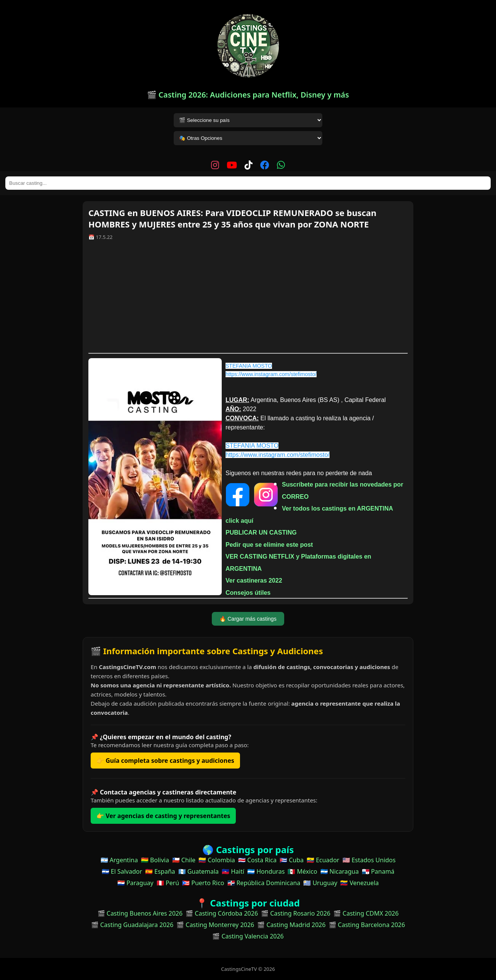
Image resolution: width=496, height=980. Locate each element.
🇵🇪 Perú (168, 883)
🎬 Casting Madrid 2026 (291, 925)
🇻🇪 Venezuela (359, 883)
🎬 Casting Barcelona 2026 (367, 925)
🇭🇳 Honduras (266, 871)
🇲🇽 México (302, 871)
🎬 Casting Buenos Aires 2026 (140, 913)
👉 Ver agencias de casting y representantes (163, 816)
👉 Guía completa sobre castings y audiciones (165, 761)
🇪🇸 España (160, 871)
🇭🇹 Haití (233, 871)
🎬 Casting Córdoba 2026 (222, 913)
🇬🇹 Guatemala (199, 871)
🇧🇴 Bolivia (155, 860)
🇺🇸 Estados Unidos (369, 860)
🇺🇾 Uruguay (320, 883)
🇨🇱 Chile (184, 860)
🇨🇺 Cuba (292, 860)
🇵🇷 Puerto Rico (203, 883)
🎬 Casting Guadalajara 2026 (132, 925)
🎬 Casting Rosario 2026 (296, 913)
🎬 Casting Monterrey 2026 (215, 925)
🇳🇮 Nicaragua (340, 871)
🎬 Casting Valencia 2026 (248, 936)
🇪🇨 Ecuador (323, 860)
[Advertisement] (248, 299)
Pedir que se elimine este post (269, 545)
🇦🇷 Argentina (119, 860)
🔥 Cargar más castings (248, 619)
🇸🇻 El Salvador (122, 871)
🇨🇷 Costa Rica (257, 860)
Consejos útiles (248, 593)
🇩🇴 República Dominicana (264, 883)
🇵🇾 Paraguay (135, 883)
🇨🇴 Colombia (217, 860)
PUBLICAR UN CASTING (261, 532)
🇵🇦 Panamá (378, 871)
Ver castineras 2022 (254, 580)
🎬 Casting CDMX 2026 (366, 913)
